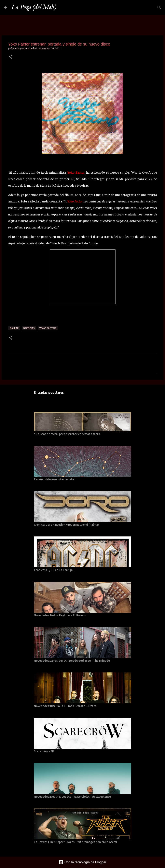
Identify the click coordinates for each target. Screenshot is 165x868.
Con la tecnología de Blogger (82, 862)
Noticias (29, 328)
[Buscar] (62, 8)
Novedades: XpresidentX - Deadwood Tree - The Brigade (72, 661)
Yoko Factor (48, 328)
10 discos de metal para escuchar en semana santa (67, 434)
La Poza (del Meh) (34, 7)
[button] (11, 57)
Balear (14, 328)
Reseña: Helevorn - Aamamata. (54, 479)
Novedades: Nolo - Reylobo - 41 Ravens (60, 615)
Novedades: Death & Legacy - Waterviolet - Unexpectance (72, 797)
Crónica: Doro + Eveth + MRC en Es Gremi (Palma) (66, 525)
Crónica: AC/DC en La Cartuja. (54, 570)
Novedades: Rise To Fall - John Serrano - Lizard (65, 706)
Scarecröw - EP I (45, 751)
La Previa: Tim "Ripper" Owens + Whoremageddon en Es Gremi (75, 842)
